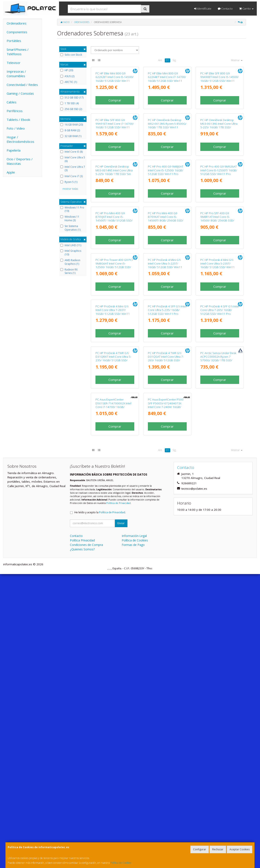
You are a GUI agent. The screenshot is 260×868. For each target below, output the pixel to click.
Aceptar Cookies (240, 849)
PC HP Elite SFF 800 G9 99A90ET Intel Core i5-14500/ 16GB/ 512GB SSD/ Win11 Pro (220, 116)
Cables (12, 102)
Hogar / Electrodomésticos (20, 139)
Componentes (17, 32)
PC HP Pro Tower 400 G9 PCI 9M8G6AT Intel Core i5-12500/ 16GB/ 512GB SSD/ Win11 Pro (114, 449)
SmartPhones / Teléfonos (18, 52)
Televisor (14, 63)
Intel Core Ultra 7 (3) (73, 169)
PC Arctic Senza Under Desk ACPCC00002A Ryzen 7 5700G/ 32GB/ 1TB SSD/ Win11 (218, 616)
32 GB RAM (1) (71, 136)
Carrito (246, 9)
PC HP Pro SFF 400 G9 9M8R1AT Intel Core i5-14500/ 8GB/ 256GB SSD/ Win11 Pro (217, 366)
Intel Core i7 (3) (71, 176)
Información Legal (134, 830)
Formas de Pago (133, 839)
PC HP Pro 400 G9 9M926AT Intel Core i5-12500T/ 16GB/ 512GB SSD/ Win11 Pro (219, 280)
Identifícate (203, 9)
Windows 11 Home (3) (70, 219)
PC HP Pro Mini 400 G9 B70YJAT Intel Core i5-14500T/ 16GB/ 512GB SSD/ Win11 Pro (114, 366)
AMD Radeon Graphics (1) (70, 262)
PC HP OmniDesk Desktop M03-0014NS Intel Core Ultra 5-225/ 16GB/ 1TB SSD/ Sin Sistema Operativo (114, 282)
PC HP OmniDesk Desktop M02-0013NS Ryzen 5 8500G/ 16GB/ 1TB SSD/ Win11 (167, 197)
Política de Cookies (121, 863)
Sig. (174, 60)
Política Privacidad (82, 834)
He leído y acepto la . (100, 806)
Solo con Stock (71, 55)
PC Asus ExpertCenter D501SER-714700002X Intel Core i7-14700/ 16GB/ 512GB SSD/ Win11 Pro (113, 699)
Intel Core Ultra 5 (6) (73, 159)
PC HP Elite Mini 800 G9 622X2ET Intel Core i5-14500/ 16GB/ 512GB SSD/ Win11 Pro (115, 116)
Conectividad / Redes (22, 85)
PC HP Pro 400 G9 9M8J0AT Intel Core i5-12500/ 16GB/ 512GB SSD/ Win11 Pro (166, 280)
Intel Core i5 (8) (71, 152)
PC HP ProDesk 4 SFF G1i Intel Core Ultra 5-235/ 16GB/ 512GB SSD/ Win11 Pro (167, 531)
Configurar (200, 849)
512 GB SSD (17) (72, 98)
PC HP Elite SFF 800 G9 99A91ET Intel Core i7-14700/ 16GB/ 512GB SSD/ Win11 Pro (115, 199)
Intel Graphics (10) (71, 253)
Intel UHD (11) (71, 245)
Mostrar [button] (237, 60)
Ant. (160, 60)
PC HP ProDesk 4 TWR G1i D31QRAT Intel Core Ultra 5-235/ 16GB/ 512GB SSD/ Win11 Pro (113, 616)
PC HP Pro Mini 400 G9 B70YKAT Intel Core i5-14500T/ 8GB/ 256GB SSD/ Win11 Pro (166, 366)
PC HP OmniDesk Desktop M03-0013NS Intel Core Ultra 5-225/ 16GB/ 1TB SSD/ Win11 (219, 199)
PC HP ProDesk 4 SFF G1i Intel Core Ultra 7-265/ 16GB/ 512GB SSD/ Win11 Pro (220, 531)
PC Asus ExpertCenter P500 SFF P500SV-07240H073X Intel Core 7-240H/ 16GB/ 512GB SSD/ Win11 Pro (166, 699)
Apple (11, 172)
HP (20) (67, 70)
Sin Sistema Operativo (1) (70, 228)
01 (168, 60)
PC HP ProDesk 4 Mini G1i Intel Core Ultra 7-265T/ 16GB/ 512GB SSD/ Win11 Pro (113, 532)
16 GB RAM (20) (72, 125)
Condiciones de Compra (86, 839)
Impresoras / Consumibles (16, 74)
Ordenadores (17, 23)
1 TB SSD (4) (69, 103)
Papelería (14, 150)
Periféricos (15, 111)
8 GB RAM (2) (70, 130)
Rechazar (218, 849)
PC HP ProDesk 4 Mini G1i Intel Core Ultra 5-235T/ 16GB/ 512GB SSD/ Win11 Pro (217, 449)
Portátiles (14, 41)
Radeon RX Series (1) (69, 271)
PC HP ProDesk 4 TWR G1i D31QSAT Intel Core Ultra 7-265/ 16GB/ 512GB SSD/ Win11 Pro (166, 616)
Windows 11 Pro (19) (72, 209)
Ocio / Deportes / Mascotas (20, 161)
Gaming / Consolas (20, 93)
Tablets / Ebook (18, 120)
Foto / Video (16, 128)
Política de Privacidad (118, 797)
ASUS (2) (67, 76)
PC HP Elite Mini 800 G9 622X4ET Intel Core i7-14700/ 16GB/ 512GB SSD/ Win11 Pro (167, 116)
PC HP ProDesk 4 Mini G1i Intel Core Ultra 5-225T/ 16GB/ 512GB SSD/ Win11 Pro (165, 449)
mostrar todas (70, 189)
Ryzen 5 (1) (69, 182)
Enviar (121, 817)
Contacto (225, 9)
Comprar (115, 137)
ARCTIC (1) (69, 82)
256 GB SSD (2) (71, 109)
